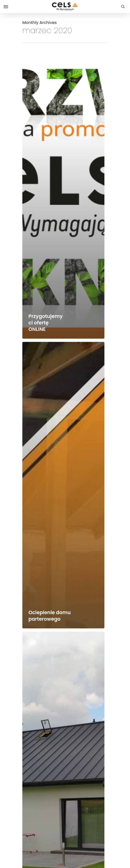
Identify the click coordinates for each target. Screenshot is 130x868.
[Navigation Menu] (6, 6)
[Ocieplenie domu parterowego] (63, 485)
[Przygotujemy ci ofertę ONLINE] (63, 196)
